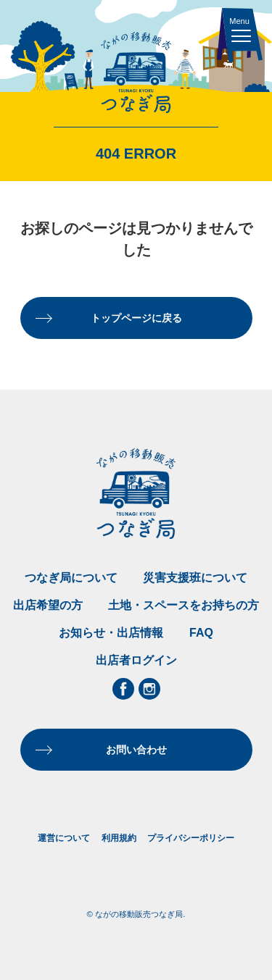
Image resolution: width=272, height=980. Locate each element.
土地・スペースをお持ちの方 (184, 605)
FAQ (201, 633)
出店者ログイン (136, 660)
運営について (64, 838)
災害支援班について (195, 578)
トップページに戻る (136, 318)
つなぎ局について (71, 578)
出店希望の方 (48, 605)
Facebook (123, 689)
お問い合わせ (136, 750)
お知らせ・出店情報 (111, 633)
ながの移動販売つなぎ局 (136, 73)
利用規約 (119, 838)
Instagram (149, 689)
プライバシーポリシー (191, 838)
